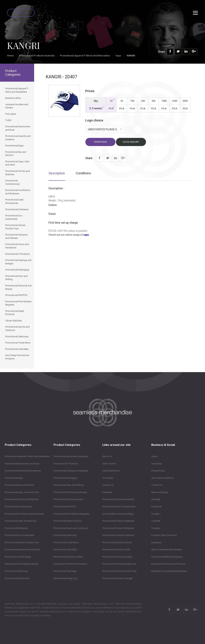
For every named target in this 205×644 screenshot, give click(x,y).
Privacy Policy (158, 471)
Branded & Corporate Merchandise (169, 571)
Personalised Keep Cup (65, 578)
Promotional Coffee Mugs (18, 557)
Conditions (83, 173)
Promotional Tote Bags (65, 571)
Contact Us (108, 485)
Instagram (156, 542)
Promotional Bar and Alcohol (19, 485)
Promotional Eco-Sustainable (20, 535)
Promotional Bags (14, 478)
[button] (105, 129)
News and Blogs (160, 492)
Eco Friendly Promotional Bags (118, 514)
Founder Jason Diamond (164, 535)
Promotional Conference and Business (24, 514)
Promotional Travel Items (66, 542)
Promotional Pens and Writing (69, 485)
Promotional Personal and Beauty (70, 492)
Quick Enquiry (21, 13)
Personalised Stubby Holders (68, 557)
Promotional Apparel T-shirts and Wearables (85, 56)
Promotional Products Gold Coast (119, 571)
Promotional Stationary (65, 535)
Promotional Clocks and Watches (22, 499)
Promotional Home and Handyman (71, 456)
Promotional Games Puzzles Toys (22, 542)
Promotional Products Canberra (118, 535)
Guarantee (156, 464)
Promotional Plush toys (16, 571)
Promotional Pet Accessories (68, 499)
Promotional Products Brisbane (118, 528)
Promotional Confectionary (18, 507)
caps (86, 235)
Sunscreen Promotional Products (70, 564)
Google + (156, 514)
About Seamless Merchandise (167, 550)
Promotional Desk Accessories (21, 521)
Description (57, 173)
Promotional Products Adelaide (118, 521)
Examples (107, 492)
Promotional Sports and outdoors (71, 528)
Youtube (156, 528)
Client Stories (109, 464)
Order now (100, 142)
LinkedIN (156, 521)
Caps (118, 56)
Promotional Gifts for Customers (119, 507)
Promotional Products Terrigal (117, 578)
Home (10, 56)
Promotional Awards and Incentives (23, 471)
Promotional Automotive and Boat (22, 464)
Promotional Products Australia (37, 56)
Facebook (156, 507)
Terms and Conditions (162, 478)
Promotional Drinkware (16, 528)
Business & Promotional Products (168, 564)
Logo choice (94, 120)
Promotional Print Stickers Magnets (71, 514)
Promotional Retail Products (68, 521)
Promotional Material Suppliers (167, 557)
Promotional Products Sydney (117, 557)
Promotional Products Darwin (117, 542)
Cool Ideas (108, 478)
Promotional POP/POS (65, 507)
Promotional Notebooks (17, 578)
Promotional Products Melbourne (119, 564)
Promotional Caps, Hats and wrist (22, 492)
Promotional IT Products (66, 464)
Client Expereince (111, 471)
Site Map (156, 499)
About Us (107, 456)
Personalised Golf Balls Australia (21, 564)
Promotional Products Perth (116, 550)
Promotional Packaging (65, 478)
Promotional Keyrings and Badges (71, 471)
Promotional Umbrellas (65, 550)
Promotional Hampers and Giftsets (22, 550)
